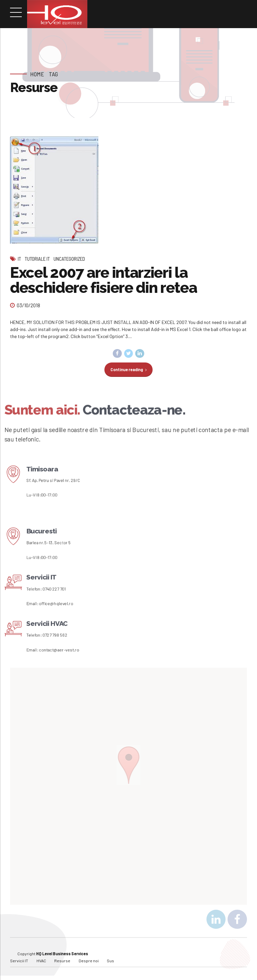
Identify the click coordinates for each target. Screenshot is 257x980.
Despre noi (89, 961)
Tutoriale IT (37, 259)
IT (19, 259)
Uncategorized (69, 259)
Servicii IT (19, 961)
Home (37, 74)
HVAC (41, 961)
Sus (110, 961)
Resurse (62, 961)
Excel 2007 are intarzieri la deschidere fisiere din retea (103, 280)
